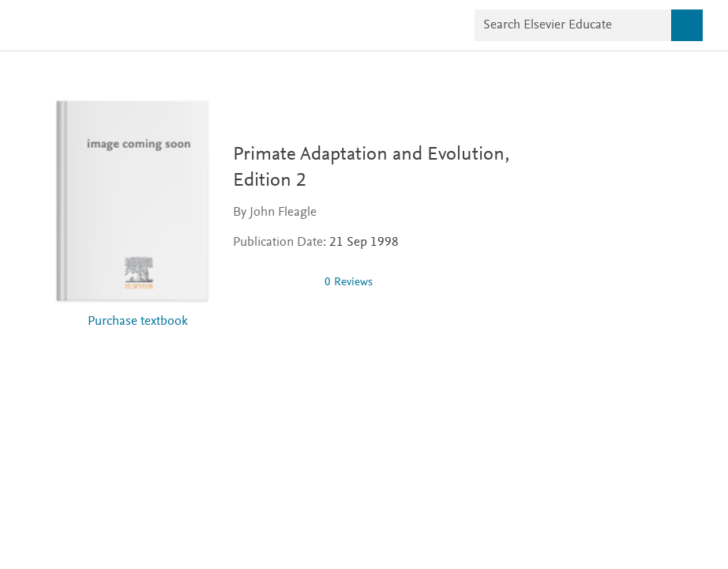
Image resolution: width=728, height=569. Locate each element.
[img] (272, 282)
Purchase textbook (138, 322)
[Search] (687, 25)
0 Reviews (349, 283)
